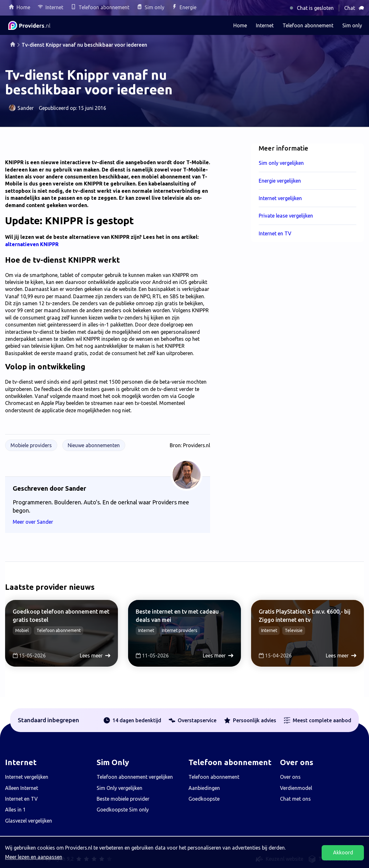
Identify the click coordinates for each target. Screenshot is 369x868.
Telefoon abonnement (104, 7)
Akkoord (343, 852)
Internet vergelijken (27, 777)
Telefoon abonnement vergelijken (135, 777)
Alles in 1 (15, 810)
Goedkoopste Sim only (123, 810)
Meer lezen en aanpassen (34, 857)
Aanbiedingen (204, 788)
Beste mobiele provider (123, 799)
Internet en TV (21, 799)
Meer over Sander (37, 522)
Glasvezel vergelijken (29, 821)
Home (23, 7)
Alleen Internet (22, 788)
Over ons (290, 777)
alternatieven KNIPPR (32, 244)
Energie (188, 7)
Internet (54, 7)
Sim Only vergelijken (120, 788)
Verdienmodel (296, 788)
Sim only (154, 7)
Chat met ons (295, 799)
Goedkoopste (204, 799)
